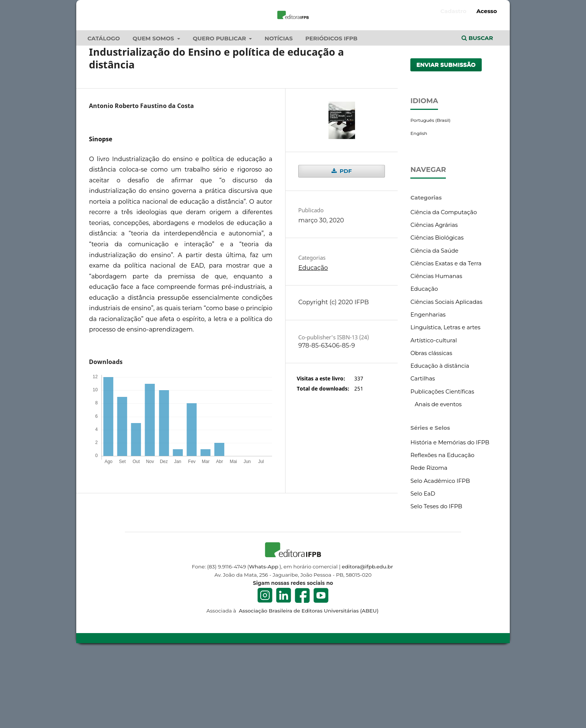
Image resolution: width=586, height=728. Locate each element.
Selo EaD (423, 566)
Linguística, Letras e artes (445, 400)
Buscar (477, 110)
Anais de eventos (438, 476)
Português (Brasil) (430, 192)
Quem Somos (154, 111)
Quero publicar (220, 111)
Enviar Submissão (446, 137)
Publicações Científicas (442, 463)
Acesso (487, 11)
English (419, 205)
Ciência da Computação (444, 284)
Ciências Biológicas (437, 310)
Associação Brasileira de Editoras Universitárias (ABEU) (308, 683)
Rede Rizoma (429, 540)
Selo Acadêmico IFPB (440, 553)
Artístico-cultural (434, 412)
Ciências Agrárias (434, 297)
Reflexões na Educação (442, 527)
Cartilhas (423, 451)
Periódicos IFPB (331, 111)
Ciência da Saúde (434, 323)
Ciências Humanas (436, 348)
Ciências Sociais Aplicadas (446, 374)
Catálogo (104, 111)
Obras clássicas (431, 425)
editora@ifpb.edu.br (368, 638)
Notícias (279, 111)
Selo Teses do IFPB (436, 579)
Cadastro (453, 11)
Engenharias (428, 387)
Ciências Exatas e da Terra (446, 336)
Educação (313, 340)
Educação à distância (440, 438)
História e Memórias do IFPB (450, 515)
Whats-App (263, 638)
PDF (345, 243)
